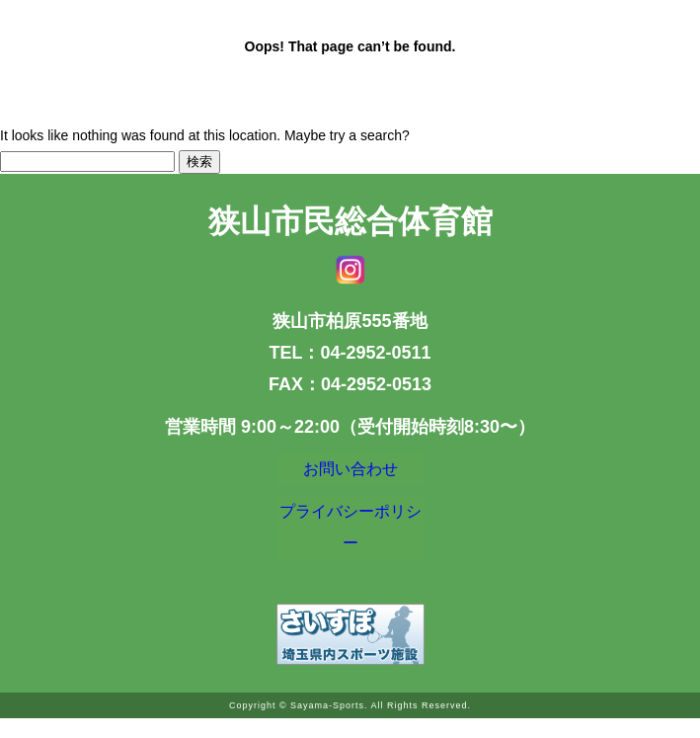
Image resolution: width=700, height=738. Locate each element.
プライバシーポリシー (350, 541)
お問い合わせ (350, 473)
